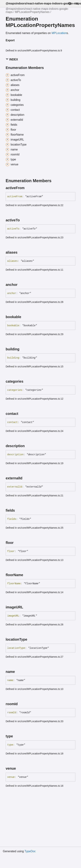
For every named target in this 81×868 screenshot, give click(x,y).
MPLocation (59, 33)
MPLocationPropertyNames (32, 12)
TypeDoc (30, 851)
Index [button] (12, 59)
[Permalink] (28, 188)
